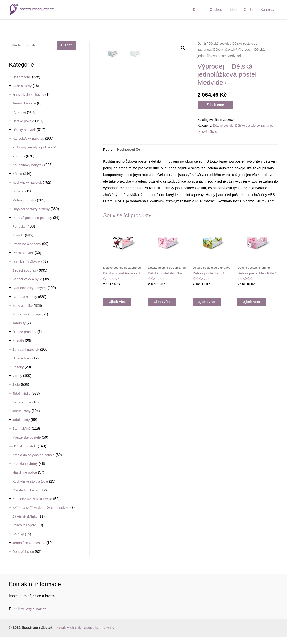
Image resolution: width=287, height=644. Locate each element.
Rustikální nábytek (27, 262)
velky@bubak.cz (34, 616)
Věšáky (18, 367)
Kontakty (267, 10)
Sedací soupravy (26, 271)
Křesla (17, 174)
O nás (249, 10)
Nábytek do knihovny (29, 95)
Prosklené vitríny (26, 464)
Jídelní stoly (22, 411)
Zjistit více (215, 105)
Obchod (216, 10)
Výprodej (19, 112)
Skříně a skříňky (25, 297)
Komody (19, 156)
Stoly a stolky (23, 306)
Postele (18, 235)
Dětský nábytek (25, 130)
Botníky (18, 541)
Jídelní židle (22, 394)
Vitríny (17, 376)
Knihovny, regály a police (32, 147)
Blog (233, 10)
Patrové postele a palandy (33, 218)
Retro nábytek (24, 253)
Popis (108, 167)
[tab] (108, 167)
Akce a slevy (22, 86)
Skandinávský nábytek (30, 288)
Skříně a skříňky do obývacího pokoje (42, 508)
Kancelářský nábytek (29, 139)
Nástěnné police (25, 473)
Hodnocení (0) (129, 167)
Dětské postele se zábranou (256, 126)
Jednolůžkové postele (30, 550)
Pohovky (19, 227)
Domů (198, 10)
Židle (16, 385)
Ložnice (18, 191)
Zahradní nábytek (26, 350)
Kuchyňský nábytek (28, 183)
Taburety (19, 323)
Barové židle (22, 402)
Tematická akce (25, 104)
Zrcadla (18, 341)
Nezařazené (22, 77)
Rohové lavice (24, 559)
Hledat (66, 45)
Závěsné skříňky (25, 524)
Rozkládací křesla (26, 490)
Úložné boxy (22, 358)
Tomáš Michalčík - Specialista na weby (86, 635)
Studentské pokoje (27, 314)
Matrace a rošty (25, 200)
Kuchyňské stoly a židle (31, 482)
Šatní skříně (22, 429)
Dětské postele (26, 446)
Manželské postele (27, 438)
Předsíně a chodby (27, 244)
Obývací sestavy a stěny (32, 209)
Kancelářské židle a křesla (33, 499)
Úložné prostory (25, 332)
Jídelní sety (21, 420)
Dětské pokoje (24, 121)
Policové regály (25, 533)
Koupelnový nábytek (28, 165)
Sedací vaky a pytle (28, 279)
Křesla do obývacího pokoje (34, 455)
